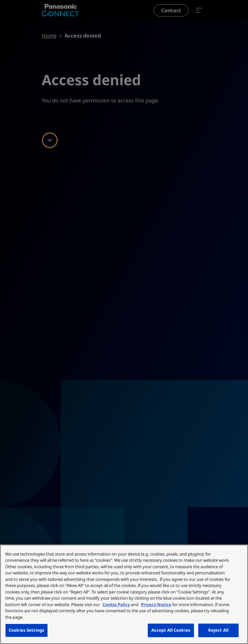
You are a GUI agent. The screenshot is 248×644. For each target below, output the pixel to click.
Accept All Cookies (171, 630)
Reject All (218, 630)
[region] (124, 594)
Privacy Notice (156, 604)
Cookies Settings (27, 630)
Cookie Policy (116, 604)
